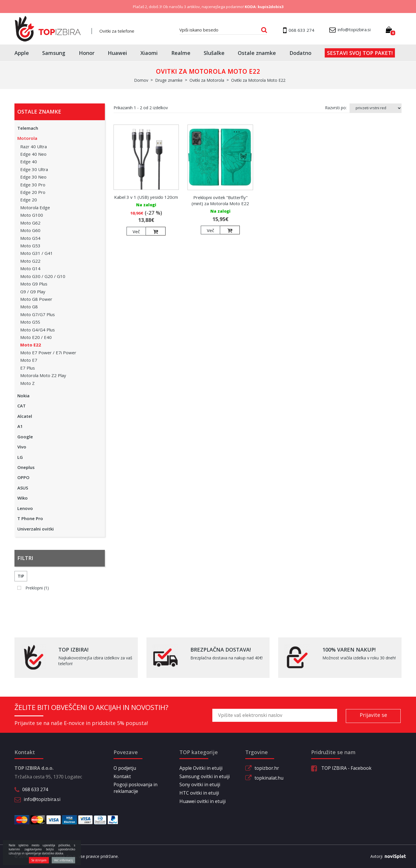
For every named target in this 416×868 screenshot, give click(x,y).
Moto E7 (29, 360)
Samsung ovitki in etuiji (205, 776)
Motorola (27, 138)
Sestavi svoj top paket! (360, 53)
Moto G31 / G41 (37, 253)
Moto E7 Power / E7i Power (48, 353)
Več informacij (63, 860)
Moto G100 (32, 215)
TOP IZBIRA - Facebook (341, 768)
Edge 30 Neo (33, 177)
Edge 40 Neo (33, 154)
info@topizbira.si (42, 799)
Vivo (22, 447)
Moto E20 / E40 (36, 337)
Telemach (28, 128)
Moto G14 (30, 268)
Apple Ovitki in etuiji (201, 768)
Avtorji (386, 856)
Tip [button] (21, 576)
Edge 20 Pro (33, 192)
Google (25, 437)
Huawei (117, 53)
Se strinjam (39, 860)
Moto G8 (29, 307)
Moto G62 (30, 223)
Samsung (54, 53)
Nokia (23, 396)
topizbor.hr (267, 768)
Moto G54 (30, 238)
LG (20, 457)
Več (136, 231)
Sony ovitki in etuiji (200, 784)
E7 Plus (28, 368)
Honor (87, 53)
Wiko (23, 498)
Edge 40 (29, 162)
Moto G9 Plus (34, 284)
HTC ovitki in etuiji (199, 793)
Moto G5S (30, 322)
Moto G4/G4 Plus (38, 330)
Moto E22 (31, 345)
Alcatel (25, 416)
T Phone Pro (30, 518)
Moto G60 (30, 230)
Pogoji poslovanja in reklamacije (135, 788)
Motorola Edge (35, 207)
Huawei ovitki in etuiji (203, 801)
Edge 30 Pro (33, 185)
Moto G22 (30, 261)
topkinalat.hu (269, 778)
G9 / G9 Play (33, 292)
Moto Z (27, 383)
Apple (22, 53)
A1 (20, 426)
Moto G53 (30, 246)
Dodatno (300, 53)
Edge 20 (29, 200)
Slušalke (214, 53)
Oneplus (26, 467)
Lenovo (25, 508)
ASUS (23, 488)
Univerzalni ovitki (36, 529)
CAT (22, 406)
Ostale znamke (257, 53)
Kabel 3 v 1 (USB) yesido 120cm (146, 197)
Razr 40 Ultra (34, 146)
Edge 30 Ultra (34, 169)
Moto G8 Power (36, 299)
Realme (181, 53)
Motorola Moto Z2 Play (43, 375)
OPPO (23, 477)
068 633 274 (35, 789)
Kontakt (122, 776)
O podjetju (125, 768)
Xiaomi (149, 53)
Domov (141, 80)
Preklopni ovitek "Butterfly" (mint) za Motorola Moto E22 (220, 200)
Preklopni (37, 588)
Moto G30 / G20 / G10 (43, 276)
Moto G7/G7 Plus (38, 314)
